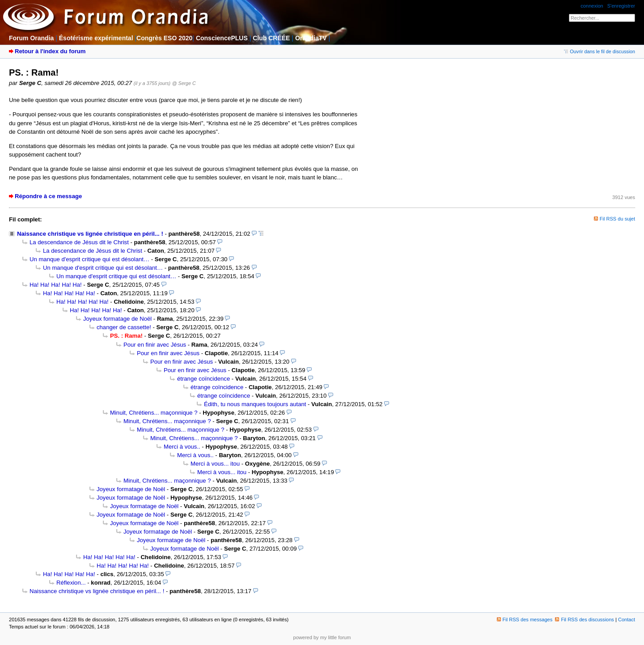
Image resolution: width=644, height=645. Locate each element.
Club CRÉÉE (271, 38)
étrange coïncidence (203, 379)
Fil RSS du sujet (617, 219)
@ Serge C (184, 83)
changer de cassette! (124, 327)
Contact (627, 620)
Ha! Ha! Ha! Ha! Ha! (56, 285)
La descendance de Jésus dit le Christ (79, 242)
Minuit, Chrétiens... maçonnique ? (154, 413)
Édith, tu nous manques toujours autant (255, 404)
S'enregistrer (621, 6)
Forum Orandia (31, 38)
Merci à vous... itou (215, 464)
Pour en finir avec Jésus (155, 345)
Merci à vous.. (182, 447)
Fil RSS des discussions (585, 620)
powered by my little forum (322, 637)
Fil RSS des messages (525, 620)
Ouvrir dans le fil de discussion (600, 51)
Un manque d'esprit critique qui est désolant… (89, 259)
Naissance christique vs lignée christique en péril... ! (90, 234)
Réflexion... (71, 583)
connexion (592, 6)
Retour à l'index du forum (50, 51)
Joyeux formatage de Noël (117, 319)
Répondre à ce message (48, 196)
